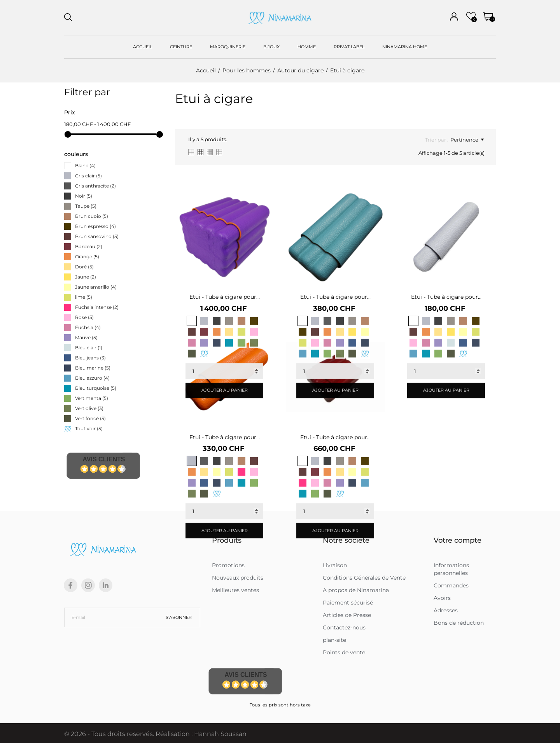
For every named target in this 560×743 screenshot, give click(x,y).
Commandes (451, 585)
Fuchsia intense (97, 307)
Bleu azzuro (92, 378)
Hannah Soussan (220, 734)
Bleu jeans (90, 358)
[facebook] (71, 585)
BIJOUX (271, 47)
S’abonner (179, 617)
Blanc (85, 166)
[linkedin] (106, 585)
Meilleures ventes (235, 590)
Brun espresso (95, 226)
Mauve (86, 337)
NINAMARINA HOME (405, 47)
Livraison (335, 565)
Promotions (228, 565)
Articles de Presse (347, 615)
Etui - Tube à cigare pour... (225, 297)
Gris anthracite (95, 186)
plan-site (334, 640)
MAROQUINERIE (228, 47)
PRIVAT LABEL (349, 47)
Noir (84, 196)
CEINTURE (181, 47)
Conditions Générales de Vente (364, 578)
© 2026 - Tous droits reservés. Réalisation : (129, 734)
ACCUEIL (143, 47)
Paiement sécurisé (348, 603)
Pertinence (467, 140)
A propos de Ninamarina (356, 590)
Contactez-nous (344, 627)
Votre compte (458, 540)
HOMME (307, 47)
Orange (87, 257)
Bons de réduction (459, 623)
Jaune (86, 277)
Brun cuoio (92, 216)
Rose (84, 317)
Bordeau (89, 246)
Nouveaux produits (238, 578)
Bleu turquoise (96, 388)
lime (84, 297)
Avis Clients (104, 459)
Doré (84, 267)
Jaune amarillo (96, 287)
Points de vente (344, 652)
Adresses (446, 610)
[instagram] (88, 585)
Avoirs (442, 598)
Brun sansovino (97, 236)
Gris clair (88, 176)
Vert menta (92, 398)
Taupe (86, 206)
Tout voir (89, 428)
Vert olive (89, 408)
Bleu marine (93, 368)
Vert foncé (90, 418)
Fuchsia (88, 327)
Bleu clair (89, 348)
